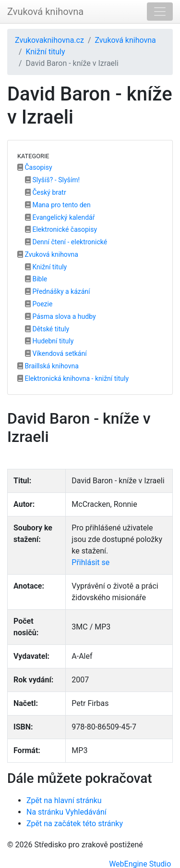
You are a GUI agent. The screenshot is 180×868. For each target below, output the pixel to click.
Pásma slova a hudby (60, 316)
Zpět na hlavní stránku (64, 800)
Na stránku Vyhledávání (66, 812)
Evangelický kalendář (60, 217)
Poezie (39, 304)
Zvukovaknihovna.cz (49, 40)
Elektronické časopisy (61, 229)
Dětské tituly (47, 329)
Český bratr (46, 192)
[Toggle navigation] (160, 12)
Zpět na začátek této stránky (75, 824)
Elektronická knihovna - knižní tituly (73, 378)
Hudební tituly (49, 341)
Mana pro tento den (58, 205)
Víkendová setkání (56, 353)
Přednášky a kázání (58, 291)
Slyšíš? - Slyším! (52, 180)
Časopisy (35, 167)
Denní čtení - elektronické (66, 242)
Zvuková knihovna (45, 12)
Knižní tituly (46, 52)
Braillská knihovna (48, 366)
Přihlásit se (90, 562)
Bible (36, 279)
